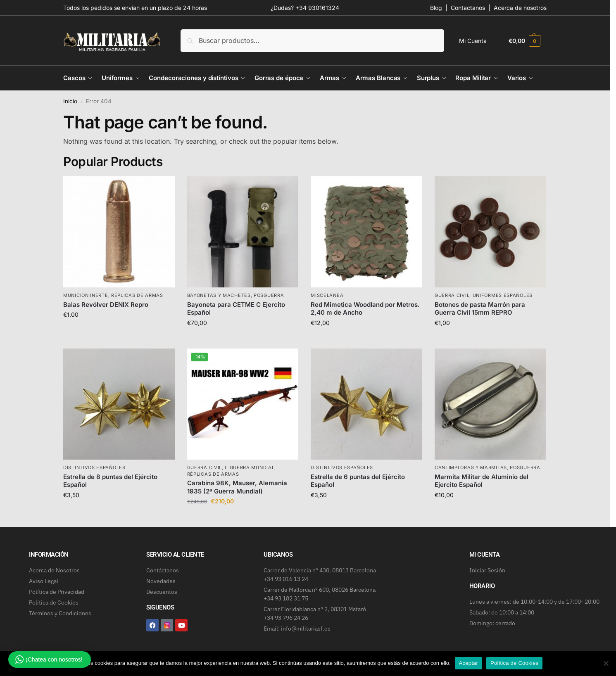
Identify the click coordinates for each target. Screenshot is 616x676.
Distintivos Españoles (94, 467)
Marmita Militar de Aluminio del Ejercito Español (482, 481)
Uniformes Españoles (503, 295)
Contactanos (468, 8)
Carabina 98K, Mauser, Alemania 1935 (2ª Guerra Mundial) (237, 487)
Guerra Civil (452, 295)
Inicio (70, 101)
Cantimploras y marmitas (471, 467)
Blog (436, 8)
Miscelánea (327, 295)
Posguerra (269, 295)
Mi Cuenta (473, 41)
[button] (524, 41)
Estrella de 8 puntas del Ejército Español (110, 481)
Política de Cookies (514, 663)
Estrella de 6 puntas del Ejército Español (358, 481)
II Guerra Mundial (250, 467)
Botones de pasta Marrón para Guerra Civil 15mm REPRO (480, 309)
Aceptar (469, 663)
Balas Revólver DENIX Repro (106, 305)
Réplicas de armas (137, 295)
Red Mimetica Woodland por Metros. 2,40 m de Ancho (365, 309)
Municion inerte (86, 295)
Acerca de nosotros (520, 8)
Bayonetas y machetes (219, 295)
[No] (606, 663)
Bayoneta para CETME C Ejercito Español (236, 309)
